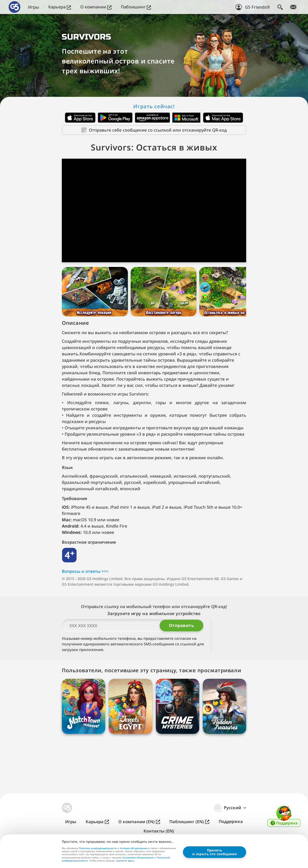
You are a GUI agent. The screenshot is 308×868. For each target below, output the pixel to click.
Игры (33, 7)
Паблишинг (136, 7)
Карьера (60, 7)
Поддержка (231, 821)
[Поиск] (280, 7)
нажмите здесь (125, 861)
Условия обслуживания (134, 848)
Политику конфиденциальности (98, 848)
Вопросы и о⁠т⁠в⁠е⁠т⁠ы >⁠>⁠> (85, 585)
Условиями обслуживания (138, 857)
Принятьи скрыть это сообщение (215, 852)
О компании (96, 7)
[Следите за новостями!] (293, 7)
